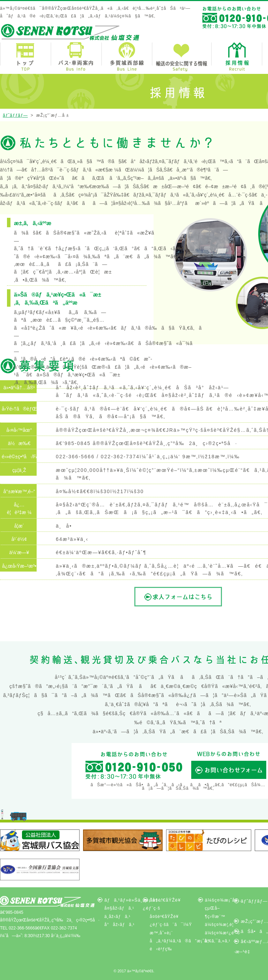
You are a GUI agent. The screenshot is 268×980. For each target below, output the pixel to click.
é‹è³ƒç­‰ (161, 949)
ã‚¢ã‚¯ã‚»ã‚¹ (218, 941)
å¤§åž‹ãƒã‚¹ (119, 908)
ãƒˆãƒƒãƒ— (15, 115)
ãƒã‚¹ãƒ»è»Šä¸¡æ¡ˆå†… (134, 900)
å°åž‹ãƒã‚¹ (120, 925)
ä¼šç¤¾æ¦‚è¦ (221, 925)
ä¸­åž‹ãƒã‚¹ (117, 917)
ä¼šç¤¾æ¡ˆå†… (224, 900)
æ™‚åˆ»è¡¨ (161, 933)
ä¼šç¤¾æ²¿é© (223, 933)
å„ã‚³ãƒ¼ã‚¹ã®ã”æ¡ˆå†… (182, 941)
